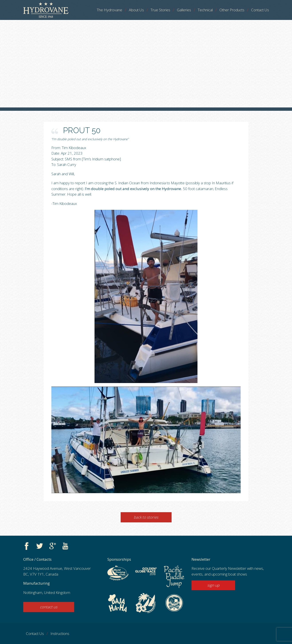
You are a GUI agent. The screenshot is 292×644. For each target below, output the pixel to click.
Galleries (184, 10)
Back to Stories (146, 517)
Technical (205, 10)
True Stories (160, 10)
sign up (213, 585)
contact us (49, 607)
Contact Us (260, 10)
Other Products (232, 10)
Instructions (60, 633)
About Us (136, 10)
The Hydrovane (109, 10)
